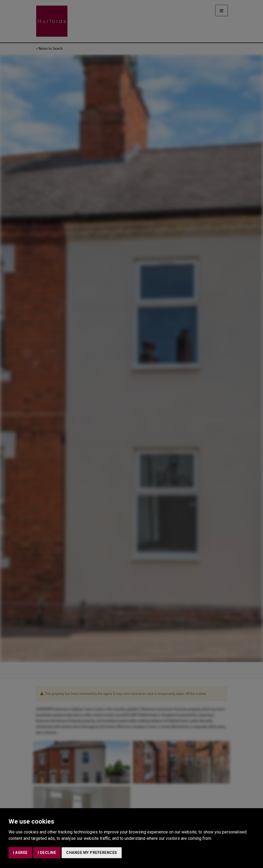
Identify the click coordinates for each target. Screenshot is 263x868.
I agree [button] (20, 853)
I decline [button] (47, 853)
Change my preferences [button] (92, 853)
